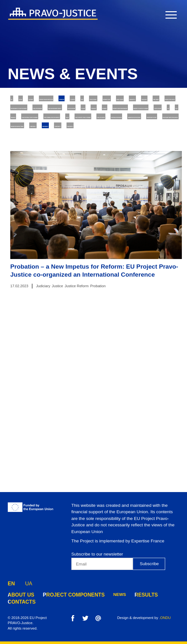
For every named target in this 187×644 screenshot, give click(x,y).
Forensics (51, 162)
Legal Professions (33, 150)
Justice (38, 100)
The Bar (21, 162)
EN (11, 582)
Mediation (23, 187)
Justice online (104, 175)
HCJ (133, 175)
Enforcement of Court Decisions (103, 137)
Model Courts (28, 125)
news (105, 594)
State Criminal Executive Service (48, 199)
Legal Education (110, 212)
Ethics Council (112, 112)
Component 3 (27, 261)
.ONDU (165, 618)
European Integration (37, 224)
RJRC (80, 112)
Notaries (81, 162)
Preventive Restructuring (41, 249)
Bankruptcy (67, 125)
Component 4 (64, 261)
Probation (24, 112)
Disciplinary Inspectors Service (101, 236)
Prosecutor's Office (35, 137)
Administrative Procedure (99, 224)
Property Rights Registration (134, 162)
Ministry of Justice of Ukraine (45, 175)
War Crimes (137, 125)
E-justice (55, 112)
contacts (19, 602)
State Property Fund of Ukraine (47, 212)
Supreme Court (154, 112)
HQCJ (153, 175)
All (17, 100)
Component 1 (94, 249)
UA (29, 582)
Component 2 (132, 249)
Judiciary (67, 100)
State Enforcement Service (93, 150)
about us (19, 594)
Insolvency (102, 125)
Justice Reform (150, 150)
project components (64, 594)
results (130, 594)
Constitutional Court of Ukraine (80, 187)
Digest (101, 199)
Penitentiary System (35, 236)
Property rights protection (118, 100)
